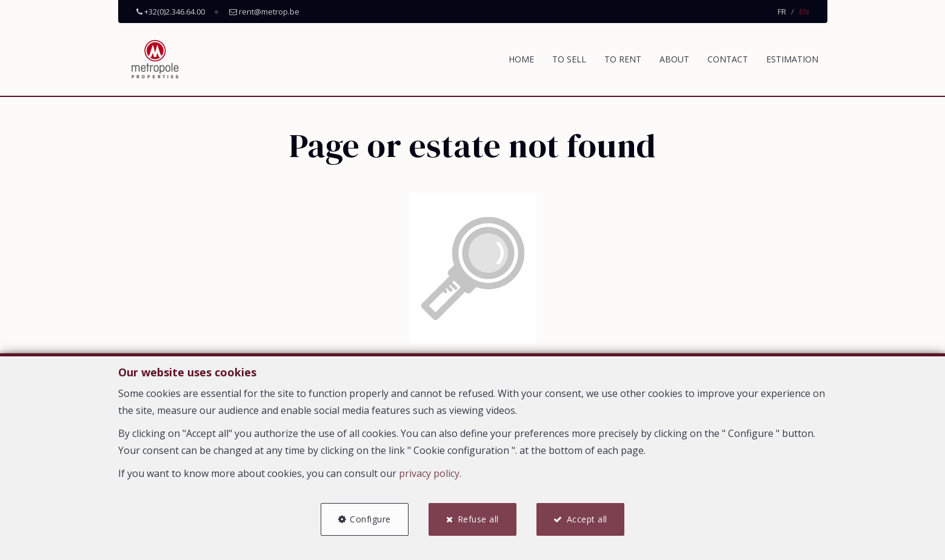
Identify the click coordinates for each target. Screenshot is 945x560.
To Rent (623, 59)
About (674, 59)
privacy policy (429, 473)
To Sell (569, 59)
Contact (728, 59)
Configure (370, 519)
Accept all (588, 519)
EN (804, 12)
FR (782, 12)
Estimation (792, 59)
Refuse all (478, 519)
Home (521, 59)
